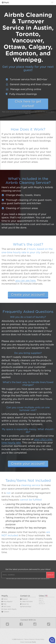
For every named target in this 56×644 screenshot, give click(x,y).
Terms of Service (29, 639)
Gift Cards (6, 607)
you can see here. (26, 281)
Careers (5, 612)
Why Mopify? (7, 602)
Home (5, 599)
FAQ (4, 604)
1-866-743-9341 (26, 602)
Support (24, 599)
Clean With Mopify (9, 609)
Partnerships (26, 607)
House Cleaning (25, 642)
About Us (24, 604)
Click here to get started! (28, 104)
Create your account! (28, 295)
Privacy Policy (40, 639)
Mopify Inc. (20, 639)
